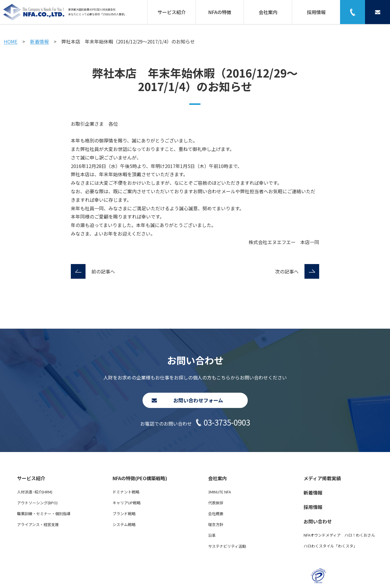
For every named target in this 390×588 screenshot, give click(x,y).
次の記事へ (287, 271)
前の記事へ (103, 271)
